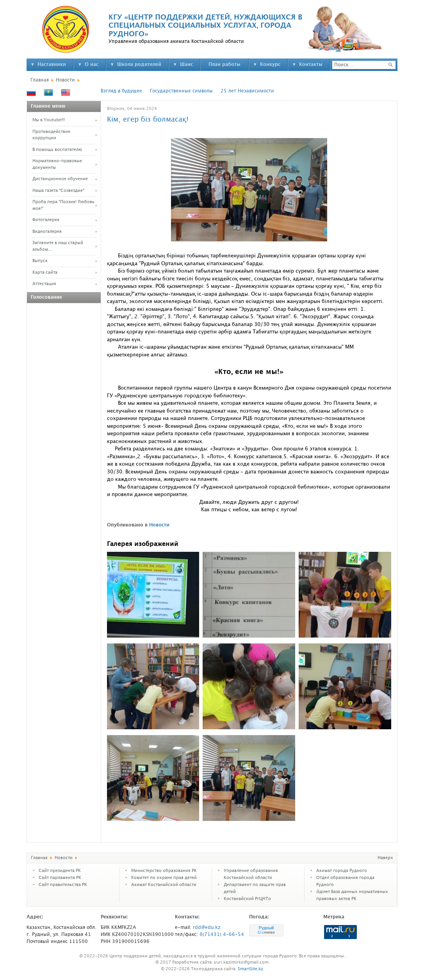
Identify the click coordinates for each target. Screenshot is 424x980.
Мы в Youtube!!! (49, 120)
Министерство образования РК (164, 871)
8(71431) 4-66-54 (222, 935)
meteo (266, 932)
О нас (92, 65)
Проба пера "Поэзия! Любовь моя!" (63, 205)
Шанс (186, 65)
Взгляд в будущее (121, 91)
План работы (224, 65)
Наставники (52, 65)
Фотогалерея (46, 220)
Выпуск (40, 261)
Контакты (311, 65)
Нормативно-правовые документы (57, 164)
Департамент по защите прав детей (255, 888)
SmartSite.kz (250, 969)
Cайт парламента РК (60, 878)
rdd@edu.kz (207, 928)
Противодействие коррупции (51, 135)
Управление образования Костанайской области (251, 874)
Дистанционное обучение (60, 179)
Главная (40, 80)
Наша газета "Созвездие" (58, 191)
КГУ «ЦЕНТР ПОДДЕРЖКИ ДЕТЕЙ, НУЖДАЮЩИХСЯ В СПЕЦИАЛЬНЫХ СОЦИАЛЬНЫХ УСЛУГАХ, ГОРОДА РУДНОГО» (205, 26)
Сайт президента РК (60, 871)
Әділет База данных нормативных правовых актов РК (352, 895)
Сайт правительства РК (63, 885)
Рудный (266, 928)
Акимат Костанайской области (164, 885)
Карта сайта (45, 273)
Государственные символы (181, 91)
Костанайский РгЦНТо (247, 899)
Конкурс (270, 65)
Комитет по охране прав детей (164, 878)
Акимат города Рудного (342, 871)
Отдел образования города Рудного (345, 881)
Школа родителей (139, 65)
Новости (65, 80)
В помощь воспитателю (57, 150)
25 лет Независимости (247, 91)
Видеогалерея (47, 232)
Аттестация (44, 284)
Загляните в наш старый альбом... (58, 246)
